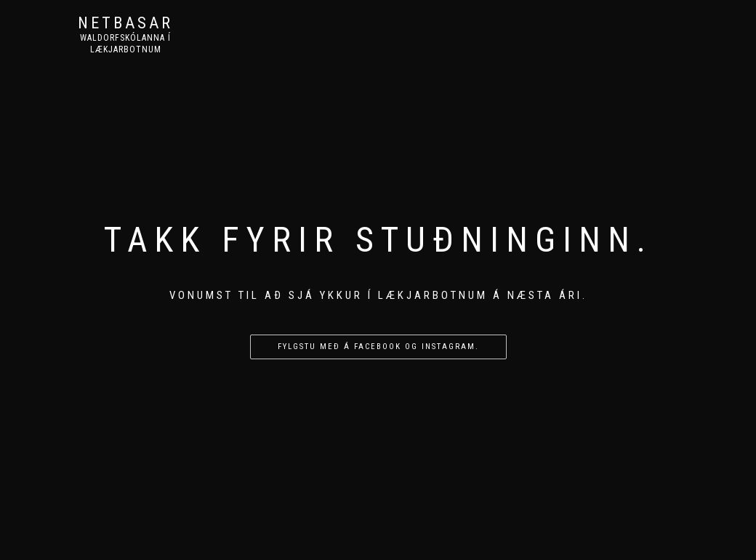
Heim (716, 32)
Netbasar (125, 23)
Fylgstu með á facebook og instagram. (378, 347)
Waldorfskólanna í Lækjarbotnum (125, 44)
